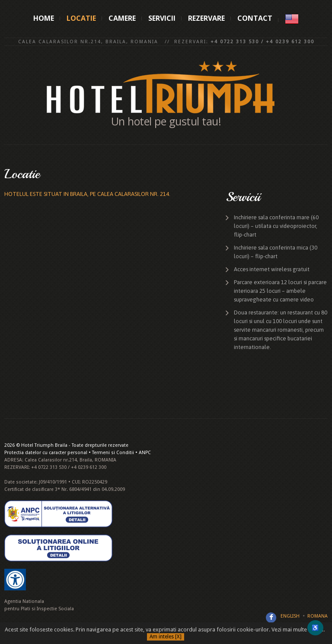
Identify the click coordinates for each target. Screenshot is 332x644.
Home (44, 18)
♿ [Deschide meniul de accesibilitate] (315, 628)
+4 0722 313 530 (235, 42)
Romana (318, 616)
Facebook (271, 618)
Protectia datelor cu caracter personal (46, 453)
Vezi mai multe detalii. (298, 630)
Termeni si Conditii (113, 453)
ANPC (145, 453)
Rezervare (206, 18)
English (290, 616)
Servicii (162, 18)
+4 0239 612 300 (290, 42)
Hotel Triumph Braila (44, 445)
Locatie (81, 18)
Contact (255, 18)
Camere (122, 18)
